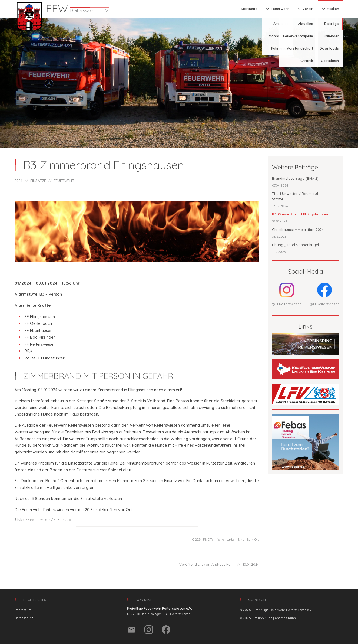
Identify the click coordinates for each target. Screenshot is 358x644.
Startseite (249, 9)
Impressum (23, 610)
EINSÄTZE (38, 181)
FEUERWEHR (64, 181)
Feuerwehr (277, 9)
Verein (305, 9)
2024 (19, 181)
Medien (330, 9)
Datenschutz (24, 618)
